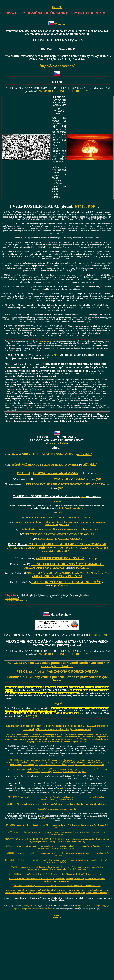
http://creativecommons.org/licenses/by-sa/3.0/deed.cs (94, 905)
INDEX (57, 7)
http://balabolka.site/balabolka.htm (101, 907)
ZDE (79, 739)
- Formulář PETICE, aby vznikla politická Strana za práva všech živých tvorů (57, 679)
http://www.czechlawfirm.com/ (16, 601)
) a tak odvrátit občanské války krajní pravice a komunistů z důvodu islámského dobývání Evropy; (68, 740)
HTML (80, 206)
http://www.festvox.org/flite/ (42, 909)
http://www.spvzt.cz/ (12, 599)
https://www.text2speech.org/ (23, 909)
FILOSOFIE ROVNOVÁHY (52, 479)
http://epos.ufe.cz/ (83, 907)
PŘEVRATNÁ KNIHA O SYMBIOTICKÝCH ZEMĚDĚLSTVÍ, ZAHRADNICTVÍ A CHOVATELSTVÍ (68, 574)
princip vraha (45, 341)
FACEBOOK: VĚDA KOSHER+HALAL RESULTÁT (66, 582)
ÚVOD (59, 513)
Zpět (55, 917)
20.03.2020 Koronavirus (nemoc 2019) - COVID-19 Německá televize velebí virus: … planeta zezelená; (57, 886)
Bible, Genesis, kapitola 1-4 (71, 508)
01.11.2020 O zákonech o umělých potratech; (57, 809)
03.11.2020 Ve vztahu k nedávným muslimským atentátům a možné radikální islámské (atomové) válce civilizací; (57, 804)
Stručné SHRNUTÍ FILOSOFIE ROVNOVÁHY (42, 454)
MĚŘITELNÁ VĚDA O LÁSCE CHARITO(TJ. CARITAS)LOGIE (54, 534)
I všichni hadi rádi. (57, 443)
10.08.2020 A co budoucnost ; (57, 833)
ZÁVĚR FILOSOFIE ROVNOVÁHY (60, 558)
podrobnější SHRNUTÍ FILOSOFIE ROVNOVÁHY (45, 464)
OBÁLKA (24, 473)
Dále (59, 917)
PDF (92, 206)
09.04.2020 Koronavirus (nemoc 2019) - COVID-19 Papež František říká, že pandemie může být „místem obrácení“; (57, 874)
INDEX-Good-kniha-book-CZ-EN (56, 473)
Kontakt (60, 24)
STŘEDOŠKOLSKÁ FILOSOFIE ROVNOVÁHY (58, 484)
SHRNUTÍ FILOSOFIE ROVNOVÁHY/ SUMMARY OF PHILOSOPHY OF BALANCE (64, 566)
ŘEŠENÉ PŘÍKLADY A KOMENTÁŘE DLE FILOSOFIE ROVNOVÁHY (54, 529)
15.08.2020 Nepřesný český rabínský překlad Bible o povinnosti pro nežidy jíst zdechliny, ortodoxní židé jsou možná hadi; (57, 826)
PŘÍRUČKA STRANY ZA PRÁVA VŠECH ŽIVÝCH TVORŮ (54, 518)
